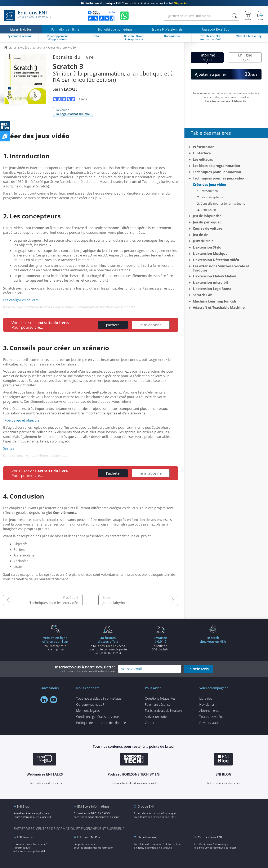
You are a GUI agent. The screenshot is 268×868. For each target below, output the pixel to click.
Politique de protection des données (102, 723)
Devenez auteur (211, 723)
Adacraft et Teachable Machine (219, 308)
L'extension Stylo (207, 247)
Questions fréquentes (160, 698)
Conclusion (208, 210)
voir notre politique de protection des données (88, 671)
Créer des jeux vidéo (209, 185)
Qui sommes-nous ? (90, 704)
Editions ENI (28, 16)
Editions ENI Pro (88, 837)
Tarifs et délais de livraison (163, 710)
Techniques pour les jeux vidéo (54, 603)
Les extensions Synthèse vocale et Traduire (221, 268)
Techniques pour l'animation (217, 172)
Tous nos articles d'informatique (99, 698)
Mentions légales (88, 710)
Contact (150, 723)
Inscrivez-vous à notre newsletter (85, 669)
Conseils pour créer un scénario (223, 203)
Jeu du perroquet (207, 222)
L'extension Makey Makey (214, 276)
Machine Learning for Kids (215, 301)
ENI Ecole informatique (93, 806)
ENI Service (25, 837)
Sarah (65, 89)
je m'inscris (199, 669)
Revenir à (73, 112)
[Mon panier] (248, 16)
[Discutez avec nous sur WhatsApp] (124, 16)
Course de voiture (207, 228)
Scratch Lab (203, 295)
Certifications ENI (210, 837)
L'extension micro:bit (211, 282)
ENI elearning (147, 837)
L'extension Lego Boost (212, 289)
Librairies (206, 698)
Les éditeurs (203, 159)
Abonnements (209, 710)
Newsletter (207, 704)
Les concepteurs (212, 197)
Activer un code (156, 717)
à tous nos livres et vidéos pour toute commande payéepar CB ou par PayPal (108, 645)
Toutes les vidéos (211, 717)
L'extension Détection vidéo (216, 260)
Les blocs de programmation (216, 166)
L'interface (202, 153)
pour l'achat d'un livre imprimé (55, 643)
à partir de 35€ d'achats (160, 643)
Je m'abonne (151, 325)
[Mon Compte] (260, 16)
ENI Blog (23, 806)
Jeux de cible (203, 241)
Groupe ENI (146, 806)
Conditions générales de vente (97, 717)
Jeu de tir (200, 235)
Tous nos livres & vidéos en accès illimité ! (134, 3)
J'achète (113, 325)
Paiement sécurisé (158, 704)
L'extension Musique (210, 254)
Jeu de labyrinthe (116, 603)
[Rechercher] (234, 16)
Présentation (204, 147)
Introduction (209, 191)
